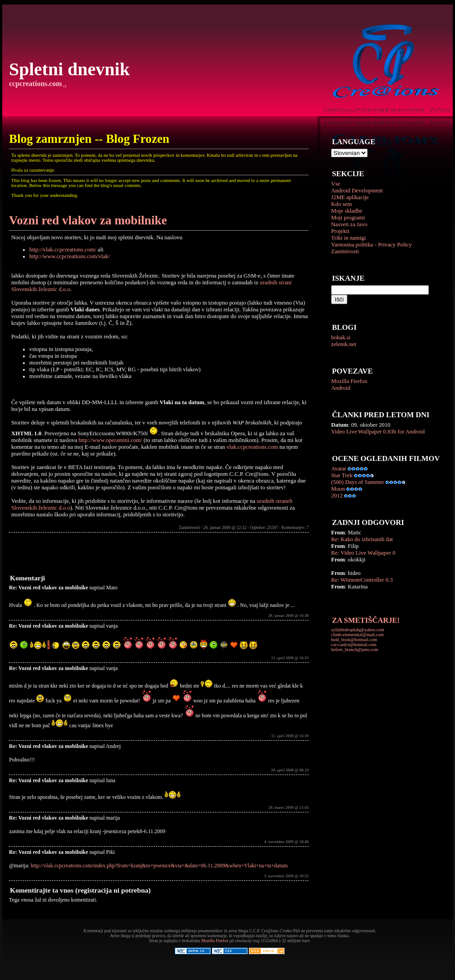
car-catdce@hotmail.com (354, 645)
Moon (338, 489)
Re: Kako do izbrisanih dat (362, 539)
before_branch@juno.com (355, 650)
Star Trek (342, 475)
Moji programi (348, 218)
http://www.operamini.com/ (110, 440)
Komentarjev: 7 (295, 527)
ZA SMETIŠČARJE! (366, 620)
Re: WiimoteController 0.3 (362, 580)
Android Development (357, 191)
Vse (336, 184)
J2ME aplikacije (350, 197)
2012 (337, 496)
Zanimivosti (345, 251)
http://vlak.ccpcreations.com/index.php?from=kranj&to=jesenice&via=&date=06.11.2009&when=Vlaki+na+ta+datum (159, 866)
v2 (64, 86)
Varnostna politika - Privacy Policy (371, 245)
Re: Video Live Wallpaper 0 (363, 553)
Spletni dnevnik (69, 69)
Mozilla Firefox (349, 381)
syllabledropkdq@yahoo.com (358, 630)
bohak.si (341, 337)
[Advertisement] (114, 553)
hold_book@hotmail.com (354, 640)
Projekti (340, 231)
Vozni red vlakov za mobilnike (88, 220)
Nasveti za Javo (349, 224)
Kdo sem (341, 204)
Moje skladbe (347, 211)
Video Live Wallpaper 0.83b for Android (378, 432)
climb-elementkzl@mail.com (357, 635)
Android (341, 388)
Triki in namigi (348, 238)
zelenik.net (344, 344)
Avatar (339, 469)
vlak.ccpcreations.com (252, 447)
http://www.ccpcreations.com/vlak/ (70, 256)
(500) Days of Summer (358, 482)
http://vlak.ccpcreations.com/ (63, 250)
